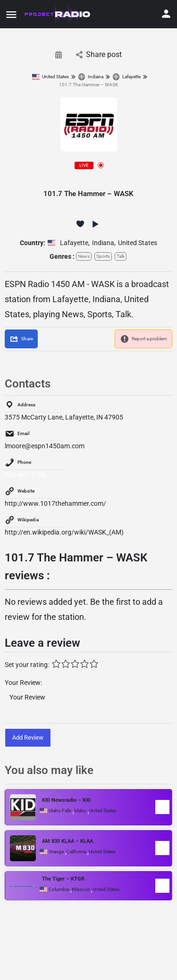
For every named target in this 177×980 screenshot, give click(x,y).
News (84, 256)
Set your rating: (27, 665)
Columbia (59, 889)
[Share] (21, 339)
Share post (99, 54)
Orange (56, 852)
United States (51, 77)
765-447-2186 (25, 475)
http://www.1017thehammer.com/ (55, 503)
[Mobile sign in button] (166, 14)
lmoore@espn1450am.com (45, 446)
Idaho (80, 811)
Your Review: (23, 683)
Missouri (81, 889)
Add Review (28, 737)
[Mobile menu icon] (11, 14)
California (76, 852)
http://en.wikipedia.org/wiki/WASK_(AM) (64, 532)
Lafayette (126, 77)
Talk (121, 256)
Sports (103, 256)
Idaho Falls (60, 811)
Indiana (91, 77)
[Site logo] (58, 14)
